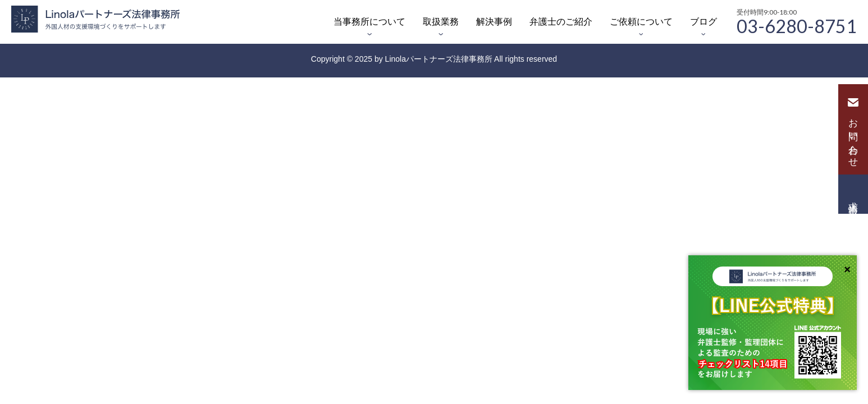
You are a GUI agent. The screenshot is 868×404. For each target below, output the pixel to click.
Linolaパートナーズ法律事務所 (439, 59)
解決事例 (494, 22)
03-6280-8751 (797, 25)
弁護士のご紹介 (561, 22)
